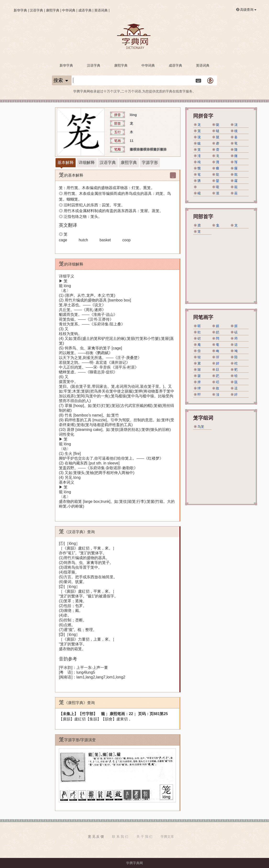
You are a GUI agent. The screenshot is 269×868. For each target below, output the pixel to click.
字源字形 (150, 163)
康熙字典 (53, 10)
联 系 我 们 (120, 837)
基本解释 (66, 163)
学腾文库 (167, 837)
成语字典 (85, 10)
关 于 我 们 (145, 837)
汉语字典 (36, 10)
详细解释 (87, 163)
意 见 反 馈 (96, 837)
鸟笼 (201, 427)
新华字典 (20, 10)
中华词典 (69, 10)
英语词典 (101, 10)
